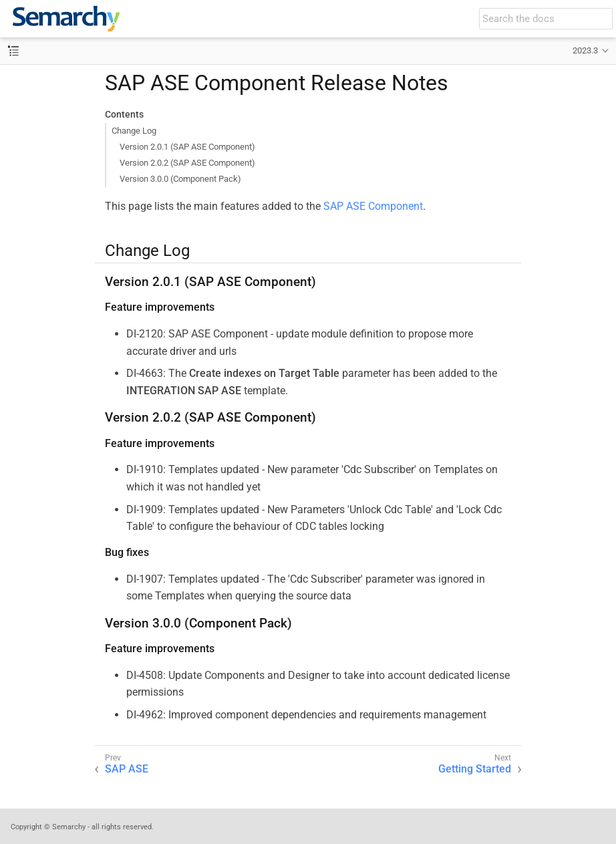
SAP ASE (127, 769)
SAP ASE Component (373, 206)
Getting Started (475, 769)
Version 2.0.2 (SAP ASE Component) (187, 163)
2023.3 (585, 50)
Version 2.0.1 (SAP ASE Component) (187, 147)
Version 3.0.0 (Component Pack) (180, 179)
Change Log (134, 131)
